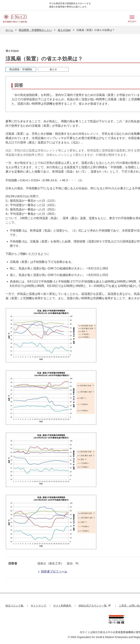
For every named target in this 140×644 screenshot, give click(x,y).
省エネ (53, 69)
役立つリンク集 (15, 606)
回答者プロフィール (52, 572)
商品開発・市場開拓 (21, 69)
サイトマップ (39, 606)
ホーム (9, 30)
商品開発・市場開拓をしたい (35, 30)
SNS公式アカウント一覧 (94, 606)
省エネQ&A (64, 30)
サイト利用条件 (63, 606)
